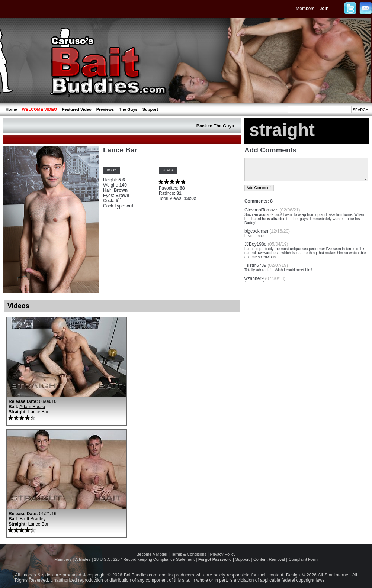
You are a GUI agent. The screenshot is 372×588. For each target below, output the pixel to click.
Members (305, 9)
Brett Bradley (33, 519)
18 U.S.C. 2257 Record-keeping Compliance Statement (144, 559)
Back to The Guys (215, 126)
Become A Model (152, 554)
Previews (105, 109)
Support (150, 109)
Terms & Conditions (188, 554)
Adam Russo (32, 407)
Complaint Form (303, 559)
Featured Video (76, 109)
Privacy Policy (223, 554)
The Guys (128, 109)
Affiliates (83, 559)
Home (11, 109)
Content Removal (269, 559)
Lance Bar (39, 412)
